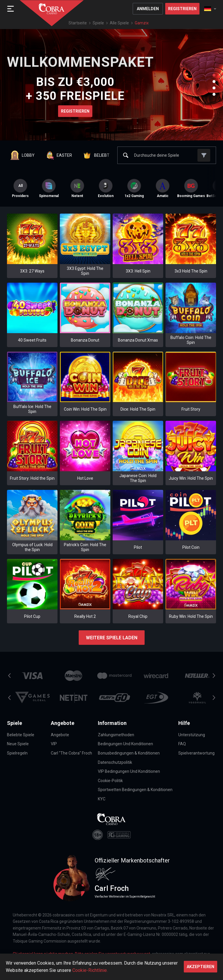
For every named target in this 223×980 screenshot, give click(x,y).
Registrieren (182, 9)
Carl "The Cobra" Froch (71, 753)
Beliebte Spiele (21, 735)
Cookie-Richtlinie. (90, 970)
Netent (77, 188)
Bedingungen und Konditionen (125, 744)
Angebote (60, 735)
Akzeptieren (200, 967)
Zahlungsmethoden (116, 735)
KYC (102, 799)
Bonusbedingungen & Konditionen (129, 753)
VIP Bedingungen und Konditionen (129, 771)
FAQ (182, 744)
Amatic (163, 188)
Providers (20, 188)
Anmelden (148, 9)
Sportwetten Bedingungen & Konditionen (135, 790)
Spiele (98, 23)
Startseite (78, 23)
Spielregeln (17, 753)
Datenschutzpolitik (115, 762)
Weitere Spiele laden (112, 638)
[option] (49, 188)
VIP (54, 744)
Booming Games (191, 188)
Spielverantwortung (196, 753)
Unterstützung (192, 735)
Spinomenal (49, 188)
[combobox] (210, 9)
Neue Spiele (18, 744)
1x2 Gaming (134, 188)
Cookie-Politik (110, 781)
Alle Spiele (119, 23)
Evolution (106, 188)
